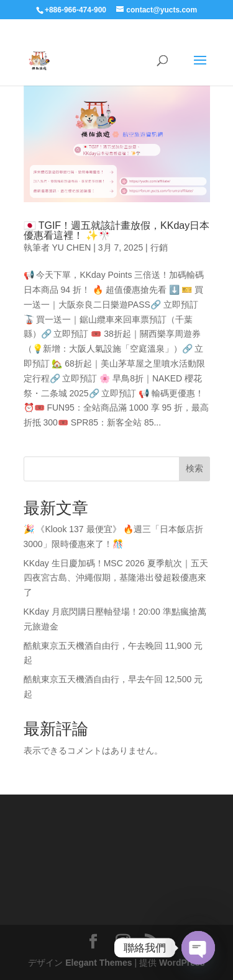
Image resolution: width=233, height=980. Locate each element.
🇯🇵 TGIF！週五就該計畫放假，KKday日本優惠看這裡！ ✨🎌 (117, 230)
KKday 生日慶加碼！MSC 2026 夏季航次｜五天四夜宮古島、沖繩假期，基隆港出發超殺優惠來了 (116, 578)
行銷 (159, 247)
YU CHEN (71, 247)
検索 (194, 468)
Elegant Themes (98, 963)
